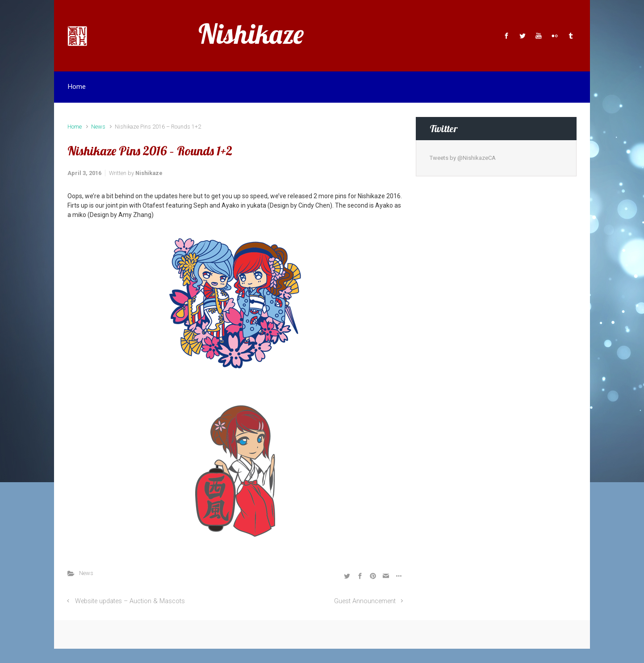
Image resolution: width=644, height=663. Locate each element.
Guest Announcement (365, 601)
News (98, 127)
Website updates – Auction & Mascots (130, 601)
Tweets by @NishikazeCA (463, 158)
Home (75, 127)
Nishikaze (251, 34)
